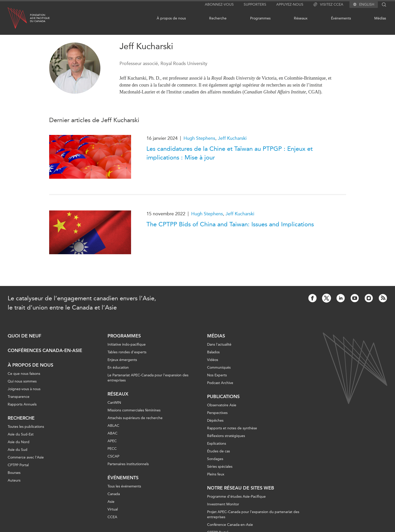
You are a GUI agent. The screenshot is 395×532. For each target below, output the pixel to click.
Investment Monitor (223, 504)
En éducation (118, 368)
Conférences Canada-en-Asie (45, 350)
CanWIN (114, 403)
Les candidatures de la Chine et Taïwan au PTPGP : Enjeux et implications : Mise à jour (229, 153)
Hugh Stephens (199, 138)
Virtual (113, 509)
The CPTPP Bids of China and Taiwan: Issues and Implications (230, 224)
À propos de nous (171, 18)
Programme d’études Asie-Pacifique (236, 497)
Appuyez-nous (290, 4)
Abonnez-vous (219, 4)
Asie (111, 502)
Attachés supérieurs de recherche (135, 418)
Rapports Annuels (22, 404)
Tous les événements (124, 486)
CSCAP (113, 456)
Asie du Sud (18, 450)
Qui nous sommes (22, 381)
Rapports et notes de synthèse (232, 428)
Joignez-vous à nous (24, 389)
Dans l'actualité (219, 344)
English (367, 5)
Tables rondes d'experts (127, 352)
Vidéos (213, 360)
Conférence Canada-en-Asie (230, 525)
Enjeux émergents (122, 360)
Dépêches (215, 421)
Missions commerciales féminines (134, 410)
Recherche (218, 18)
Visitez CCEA (328, 5)
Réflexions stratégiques (226, 436)
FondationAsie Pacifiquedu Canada (40, 18)
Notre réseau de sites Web (241, 488)
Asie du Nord (19, 442)
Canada (114, 494)
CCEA (112, 517)
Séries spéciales (220, 467)
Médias (380, 18)
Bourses (14, 473)
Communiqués (219, 368)
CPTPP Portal (18, 465)
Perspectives (217, 413)
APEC (112, 441)
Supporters (255, 4)
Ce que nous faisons (24, 374)
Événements (341, 18)
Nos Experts (217, 375)
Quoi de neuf (24, 336)
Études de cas (218, 451)
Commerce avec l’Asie (26, 457)
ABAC (113, 433)
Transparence (19, 397)
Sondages (215, 459)
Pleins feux (216, 474)
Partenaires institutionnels (128, 464)
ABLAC (113, 426)
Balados (213, 352)
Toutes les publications (26, 427)
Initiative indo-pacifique (127, 344)
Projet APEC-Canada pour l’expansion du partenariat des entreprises (253, 514)
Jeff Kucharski (232, 138)
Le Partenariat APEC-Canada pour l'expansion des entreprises (148, 378)
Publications (223, 397)
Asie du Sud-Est (21, 434)
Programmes (260, 18)
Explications (217, 444)
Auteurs (14, 480)
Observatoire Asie (222, 405)
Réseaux (301, 18)
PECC (112, 449)
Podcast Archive (220, 383)
